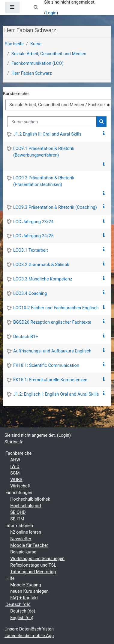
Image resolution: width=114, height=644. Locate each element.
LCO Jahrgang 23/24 (33, 222)
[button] (36, 7)
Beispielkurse (23, 552)
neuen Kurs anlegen (29, 591)
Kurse (36, 44)
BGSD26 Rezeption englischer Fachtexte (52, 322)
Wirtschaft (20, 486)
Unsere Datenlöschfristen (29, 629)
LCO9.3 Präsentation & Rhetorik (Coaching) (55, 207)
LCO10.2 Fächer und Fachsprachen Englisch (56, 308)
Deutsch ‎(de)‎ (18, 604)
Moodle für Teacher (29, 545)
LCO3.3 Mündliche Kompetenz (43, 279)
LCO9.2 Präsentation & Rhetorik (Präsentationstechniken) (44, 181)
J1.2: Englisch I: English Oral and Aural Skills (56, 394)
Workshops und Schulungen (37, 559)
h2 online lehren (26, 532)
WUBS (16, 480)
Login (51, 13)
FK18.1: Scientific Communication (46, 365)
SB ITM (17, 519)
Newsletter (21, 539)
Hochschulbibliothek (30, 499)
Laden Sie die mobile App (29, 636)
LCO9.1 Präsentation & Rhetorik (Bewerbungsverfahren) (44, 152)
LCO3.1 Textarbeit (31, 250)
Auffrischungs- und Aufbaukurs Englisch (52, 351)
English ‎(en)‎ (22, 618)
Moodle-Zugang (25, 585)
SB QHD (18, 512)
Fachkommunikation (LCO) (37, 63)
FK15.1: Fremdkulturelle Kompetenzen (50, 380)
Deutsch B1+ (26, 337)
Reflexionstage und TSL (33, 565)
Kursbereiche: (16, 94)
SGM (15, 473)
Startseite (14, 44)
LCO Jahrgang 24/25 (33, 236)
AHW (15, 460)
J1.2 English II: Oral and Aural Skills (47, 134)
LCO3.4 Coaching (30, 293)
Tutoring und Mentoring (33, 572)
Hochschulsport (26, 506)
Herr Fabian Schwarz (32, 73)
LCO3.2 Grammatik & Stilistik (41, 265)
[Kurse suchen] (52, 122)
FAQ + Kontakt (24, 598)
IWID (15, 466)
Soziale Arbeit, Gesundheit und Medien (49, 54)
